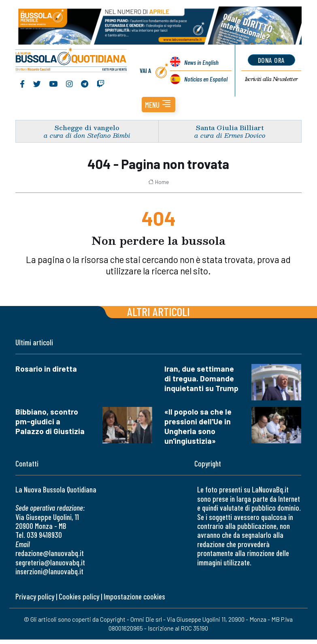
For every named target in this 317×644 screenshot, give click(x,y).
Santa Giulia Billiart (230, 127)
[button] (158, 105)
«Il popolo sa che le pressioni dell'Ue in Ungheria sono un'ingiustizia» (198, 426)
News (201, 62)
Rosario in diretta (46, 369)
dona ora (271, 60)
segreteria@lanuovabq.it (50, 562)
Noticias (206, 79)
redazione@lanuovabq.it (50, 553)
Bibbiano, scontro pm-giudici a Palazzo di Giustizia (50, 421)
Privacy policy (35, 596)
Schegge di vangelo (87, 127)
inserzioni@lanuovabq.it (49, 571)
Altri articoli (158, 311)
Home (158, 182)
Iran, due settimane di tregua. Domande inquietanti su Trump (201, 378)
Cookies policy (79, 596)
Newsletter (271, 79)
